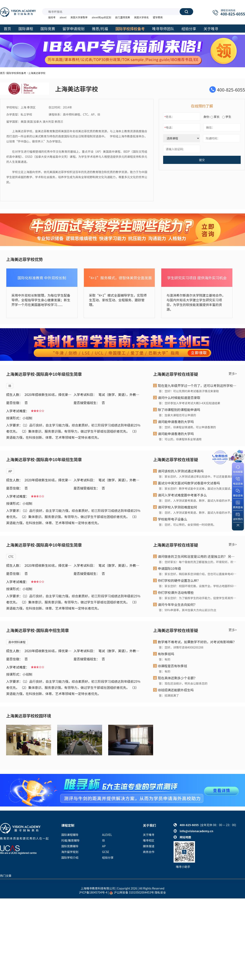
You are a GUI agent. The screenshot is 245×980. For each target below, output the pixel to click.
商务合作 (149, 852)
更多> (233, 373)
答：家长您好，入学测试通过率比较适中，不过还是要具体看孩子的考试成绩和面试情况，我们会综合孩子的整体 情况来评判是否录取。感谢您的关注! (198, 476)
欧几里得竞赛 (122, 17)
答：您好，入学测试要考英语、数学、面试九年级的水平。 (196, 513)
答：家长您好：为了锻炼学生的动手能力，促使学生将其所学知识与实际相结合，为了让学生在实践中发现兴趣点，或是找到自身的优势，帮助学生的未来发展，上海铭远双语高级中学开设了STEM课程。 (198, 598)
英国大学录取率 (79, 17)
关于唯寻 (149, 835)
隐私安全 (160, 892)
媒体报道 (149, 846)
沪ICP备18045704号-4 (93, 892)
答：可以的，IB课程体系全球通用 (180, 439)
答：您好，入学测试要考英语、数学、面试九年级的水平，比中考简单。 (198, 500)
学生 (227, 117)
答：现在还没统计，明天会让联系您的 (183, 683)
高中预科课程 (17, 642)
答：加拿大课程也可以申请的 (177, 415)
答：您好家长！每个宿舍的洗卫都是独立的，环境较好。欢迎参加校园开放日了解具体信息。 (198, 562)
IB (10, 386)
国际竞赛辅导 (70, 846)
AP (10, 471)
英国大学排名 (141, 17)
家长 (215, 117)
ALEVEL (107, 835)
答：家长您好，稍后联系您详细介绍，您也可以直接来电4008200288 (198, 574)
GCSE (106, 852)
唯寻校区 (149, 840)
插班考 (52, 17)
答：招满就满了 (169, 695)
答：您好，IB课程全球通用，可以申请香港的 (187, 427)
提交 (202, 160)
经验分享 (108, 857)
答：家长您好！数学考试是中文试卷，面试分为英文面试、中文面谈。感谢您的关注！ (198, 488)
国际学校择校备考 (16, 73)
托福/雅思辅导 (70, 840)
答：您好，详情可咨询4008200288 (181, 647)
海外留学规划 (70, 852)
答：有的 (165, 659)
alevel (63, 17)
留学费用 (158, 17)
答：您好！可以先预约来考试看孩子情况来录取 (189, 391)
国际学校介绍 (70, 857)
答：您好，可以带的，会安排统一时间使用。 (187, 525)
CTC (11, 557)
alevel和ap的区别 (101, 17)
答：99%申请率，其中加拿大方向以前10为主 (188, 610)
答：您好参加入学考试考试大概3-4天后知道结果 (189, 403)
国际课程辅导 (70, 835)
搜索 (186, 12)
